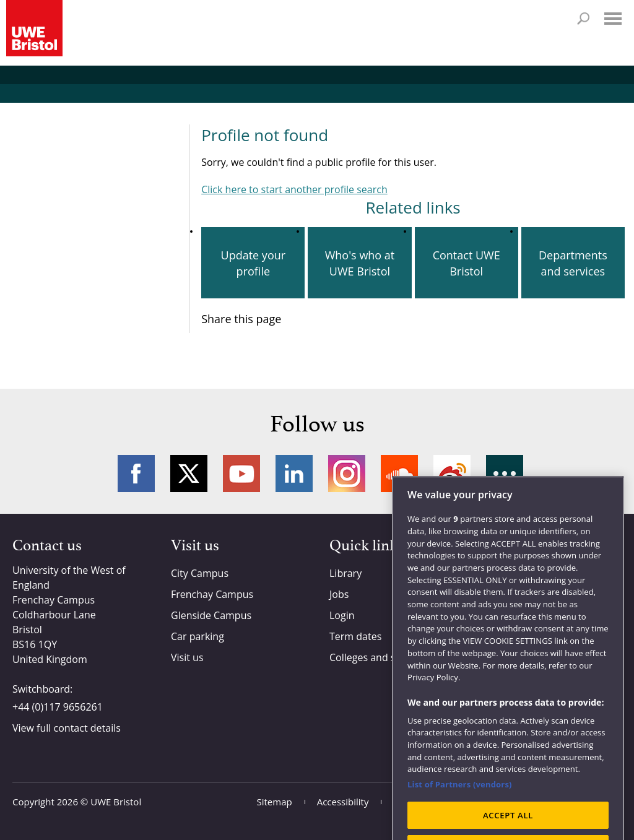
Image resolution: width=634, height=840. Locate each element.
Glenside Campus (211, 615)
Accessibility (343, 802)
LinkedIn (294, 474)
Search (583, 19)
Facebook (136, 474)
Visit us (187, 657)
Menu (613, 19)
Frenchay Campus (212, 594)
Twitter (189, 474)
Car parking (198, 636)
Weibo (452, 474)
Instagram (347, 474)
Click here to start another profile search (294, 189)
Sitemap (275, 802)
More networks (505, 474)
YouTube (241, 474)
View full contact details (67, 728)
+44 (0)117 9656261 (58, 707)
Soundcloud (399, 474)
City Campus (200, 573)
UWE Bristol (116, 802)
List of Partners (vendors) (460, 803)
